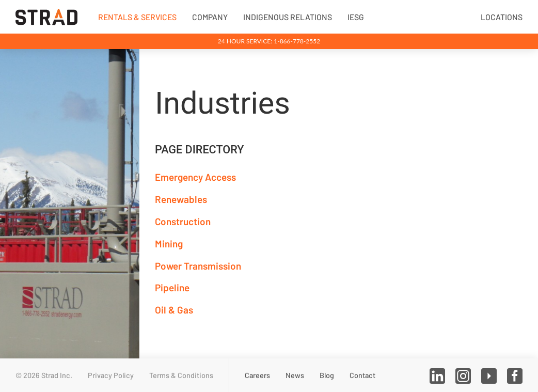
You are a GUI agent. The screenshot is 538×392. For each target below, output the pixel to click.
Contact (362, 375)
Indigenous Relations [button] (288, 17)
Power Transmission (198, 266)
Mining (169, 244)
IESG (356, 17)
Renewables (181, 199)
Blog (327, 375)
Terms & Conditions (181, 375)
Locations (502, 17)
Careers (257, 375)
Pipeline (172, 287)
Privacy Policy (111, 375)
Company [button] (210, 17)
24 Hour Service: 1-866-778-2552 (269, 41)
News (295, 375)
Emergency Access (195, 177)
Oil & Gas (174, 310)
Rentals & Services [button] (137, 17)
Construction (183, 221)
